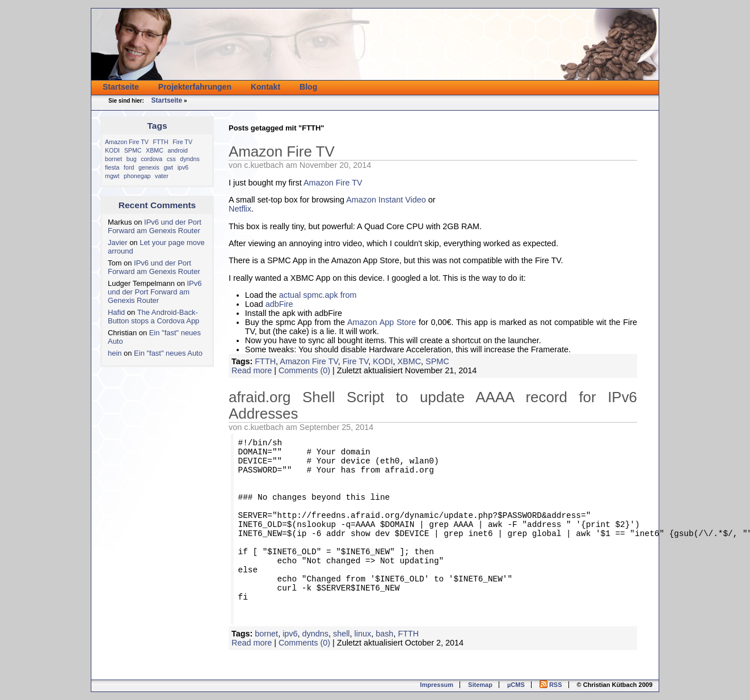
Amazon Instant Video (386, 200)
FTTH (160, 142)
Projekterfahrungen (195, 87)
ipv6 (183, 167)
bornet (113, 159)
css (171, 159)
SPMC (133, 150)
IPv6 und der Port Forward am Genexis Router (155, 226)
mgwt (112, 176)
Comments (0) (304, 370)
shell (342, 634)
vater (162, 176)
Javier (118, 243)
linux (363, 634)
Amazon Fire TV (127, 142)
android (178, 150)
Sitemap (480, 685)
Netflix (240, 209)
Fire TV (182, 142)
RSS (551, 685)
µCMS (516, 685)
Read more (252, 370)
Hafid (116, 312)
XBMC (155, 150)
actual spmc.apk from (318, 295)
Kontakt (266, 87)
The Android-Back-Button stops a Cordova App (153, 317)
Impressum (437, 685)
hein (115, 353)
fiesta (112, 167)
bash (384, 634)
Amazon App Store (382, 322)
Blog (308, 87)
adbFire (279, 304)
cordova (151, 159)
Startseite (121, 87)
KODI (112, 150)
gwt (168, 167)
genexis (149, 167)
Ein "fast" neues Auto (168, 353)
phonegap (137, 176)
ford (129, 167)
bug (132, 159)
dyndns (189, 159)
